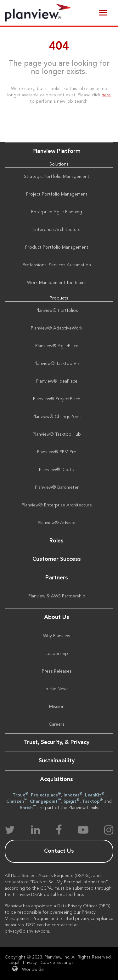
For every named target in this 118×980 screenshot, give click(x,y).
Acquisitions (56, 779)
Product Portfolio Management (57, 247)
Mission (57, 707)
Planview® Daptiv (57, 470)
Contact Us (59, 851)
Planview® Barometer (57, 487)
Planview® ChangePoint (57, 417)
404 (59, 47)
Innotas (73, 795)
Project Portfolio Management (57, 194)
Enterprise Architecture (57, 230)
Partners (57, 578)
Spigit (72, 801)
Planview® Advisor (57, 523)
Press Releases (57, 671)
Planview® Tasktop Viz (57, 364)
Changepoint (45, 801)
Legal (14, 963)
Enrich (28, 807)
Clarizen (17, 801)
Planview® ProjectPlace (57, 399)
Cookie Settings (57, 963)
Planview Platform (56, 151)
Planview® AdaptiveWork (57, 328)
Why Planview (57, 636)
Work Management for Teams (57, 283)
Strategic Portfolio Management (57, 177)
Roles (56, 541)
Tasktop (93, 801)
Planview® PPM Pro (57, 452)
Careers (57, 724)
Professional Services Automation (57, 265)
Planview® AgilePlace (57, 346)
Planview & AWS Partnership (57, 596)
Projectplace (46, 795)
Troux (20, 795)
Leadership (57, 654)
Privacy (30, 963)
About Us (57, 617)
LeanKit (95, 795)
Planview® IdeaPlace (57, 381)
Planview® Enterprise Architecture (57, 505)
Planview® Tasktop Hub (57, 434)
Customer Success (57, 559)
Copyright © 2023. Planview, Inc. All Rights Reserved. (58, 957)
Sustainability (57, 761)
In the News (57, 689)
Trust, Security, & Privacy (57, 742)
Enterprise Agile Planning (57, 212)
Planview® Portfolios (57, 311)
